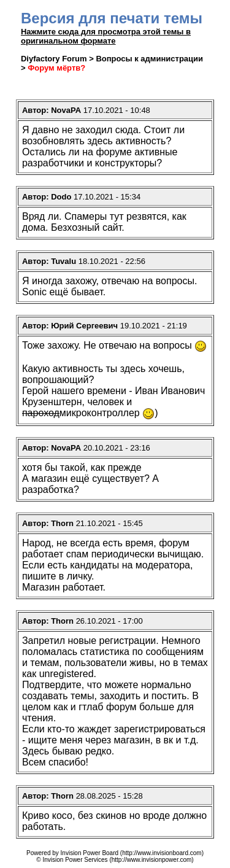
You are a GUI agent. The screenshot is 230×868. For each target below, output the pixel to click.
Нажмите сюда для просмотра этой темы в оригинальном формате (106, 36)
